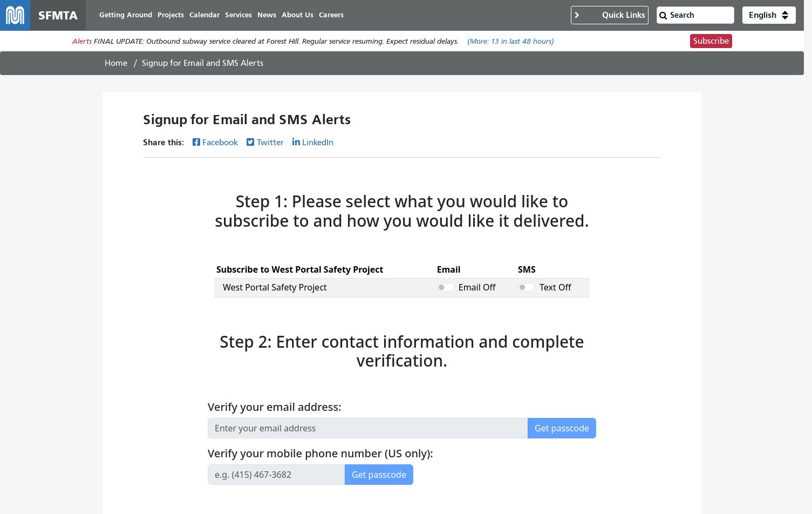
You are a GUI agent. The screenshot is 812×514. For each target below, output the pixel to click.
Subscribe (711, 41)
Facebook (220, 143)
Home (116, 63)
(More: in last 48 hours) (511, 41)
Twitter (270, 143)
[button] (769, 15)
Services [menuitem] (238, 15)
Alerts (82, 41)
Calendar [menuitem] (204, 15)
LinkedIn (318, 143)
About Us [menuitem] (298, 15)
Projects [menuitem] (171, 15)
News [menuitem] (267, 15)
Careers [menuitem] (331, 15)
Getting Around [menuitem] (126, 15)
